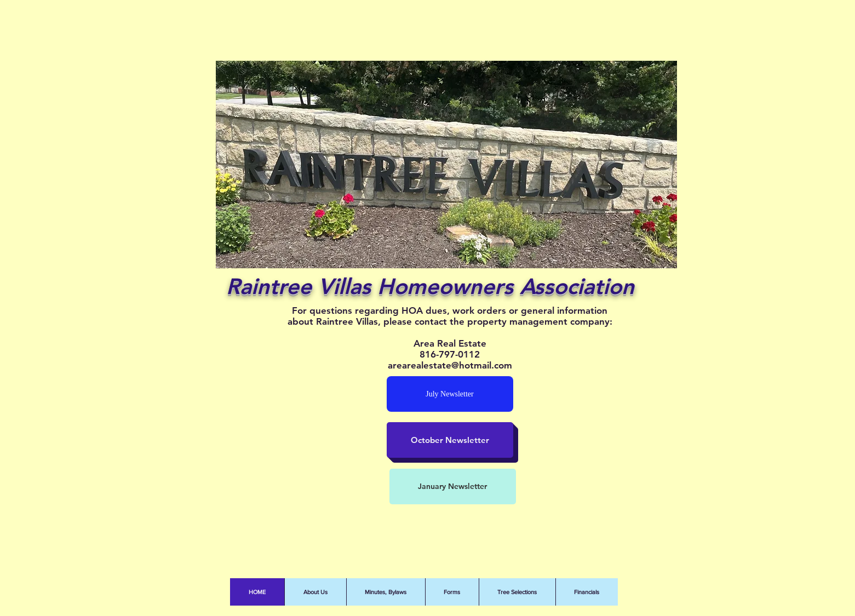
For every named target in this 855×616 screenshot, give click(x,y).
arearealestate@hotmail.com (450, 365)
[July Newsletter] (450, 394)
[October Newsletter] (450, 440)
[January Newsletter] (453, 487)
